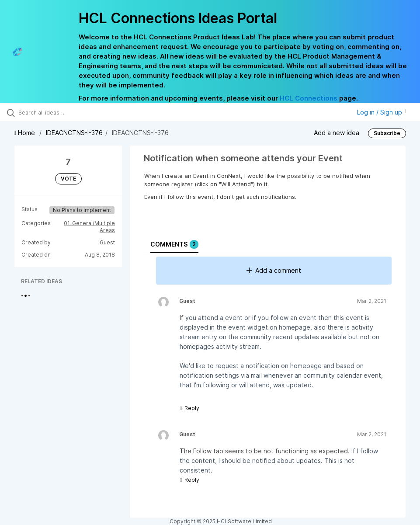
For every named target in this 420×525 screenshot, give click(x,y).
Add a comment (274, 270)
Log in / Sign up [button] (382, 112)
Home (25, 133)
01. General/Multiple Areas (89, 227)
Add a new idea (337, 133)
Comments (174, 244)
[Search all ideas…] (59, 112)
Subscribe (387, 133)
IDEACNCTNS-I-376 (74, 133)
